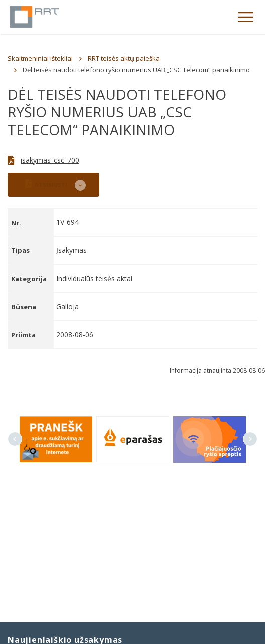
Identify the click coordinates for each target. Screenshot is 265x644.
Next (250, 439)
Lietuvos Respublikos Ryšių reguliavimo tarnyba (34, 17)
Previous (15, 439)
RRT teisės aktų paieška (124, 58)
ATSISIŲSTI (46, 183)
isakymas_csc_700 (50, 160)
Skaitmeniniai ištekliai (40, 58)
